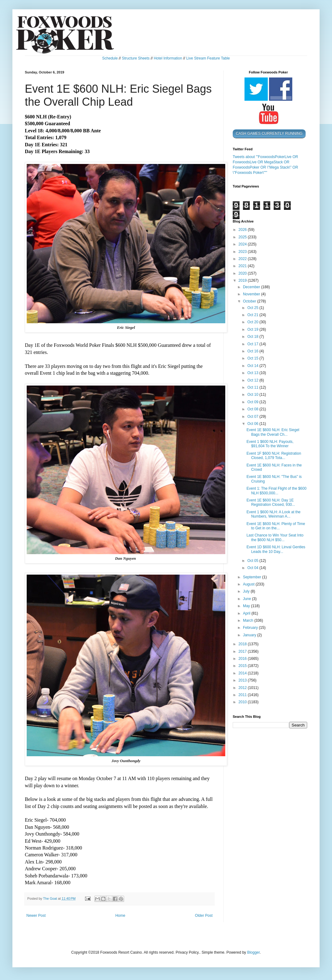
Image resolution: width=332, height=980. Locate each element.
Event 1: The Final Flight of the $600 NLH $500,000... (276, 491)
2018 (243, 644)
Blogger (253, 952)
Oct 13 (253, 373)
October (250, 301)
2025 (243, 237)
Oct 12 (253, 380)
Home (120, 916)
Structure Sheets (136, 58)
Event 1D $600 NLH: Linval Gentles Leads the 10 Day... (276, 549)
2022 (243, 259)
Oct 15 (253, 358)
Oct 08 (253, 409)
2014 (243, 673)
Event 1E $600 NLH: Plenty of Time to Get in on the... (276, 526)
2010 (243, 702)
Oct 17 (253, 344)
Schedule (110, 58)
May (247, 606)
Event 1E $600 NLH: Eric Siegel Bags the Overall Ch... (273, 432)
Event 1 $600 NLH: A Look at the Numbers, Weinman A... (273, 514)
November (252, 294)
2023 (243, 252)
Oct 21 (253, 315)
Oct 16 (253, 351)
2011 (243, 695)
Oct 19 (253, 329)
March (249, 620)
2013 (243, 680)
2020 (243, 273)
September (253, 577)
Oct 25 (253, 308)
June (247, 599)
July (247, 591)
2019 (243, 280)
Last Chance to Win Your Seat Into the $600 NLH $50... (275, 537)
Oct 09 (253, 402)
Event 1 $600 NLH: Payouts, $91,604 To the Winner (270, 444)
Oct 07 (253, 417)
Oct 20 (253, 322)
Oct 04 (253, 568)
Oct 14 (253, 366)
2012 (243, 688)
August (249, 584)
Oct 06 (253, 424)
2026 (243, 230)
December (252, 287)
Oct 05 (253, 561)
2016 (243, 659)
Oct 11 (253, 387)
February (251, 628)
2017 (243, 651)
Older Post (204, 916)
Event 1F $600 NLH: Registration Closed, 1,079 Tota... (274, 456)
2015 (243, 666)
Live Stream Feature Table (208, 58)
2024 (243, 244)
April (247, 613)
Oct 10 (253, 395)
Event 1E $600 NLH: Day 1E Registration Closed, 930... (271, 502)
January (250, 635)
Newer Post (36, 916)
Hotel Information (168, 58)
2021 (243, 266)
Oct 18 (253, 337)
